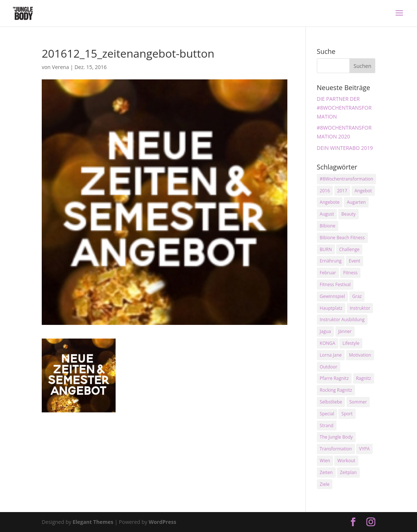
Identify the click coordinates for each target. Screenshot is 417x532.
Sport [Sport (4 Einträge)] (347, 414)
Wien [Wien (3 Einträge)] (325, 461)
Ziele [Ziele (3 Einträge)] (325, 484)
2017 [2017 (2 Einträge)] (342, 191)
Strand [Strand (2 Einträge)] (327, 425)
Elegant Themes (93, 522)
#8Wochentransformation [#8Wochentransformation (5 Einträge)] (347, 179)
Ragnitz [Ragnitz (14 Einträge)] (364, 378)
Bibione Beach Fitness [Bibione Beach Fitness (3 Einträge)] (342, 238)
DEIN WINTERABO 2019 (345, 148)
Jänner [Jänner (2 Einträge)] (345, 331)
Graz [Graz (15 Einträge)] (357, 296)
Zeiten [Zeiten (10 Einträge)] (326, 472)
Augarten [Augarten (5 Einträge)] (356, 202)
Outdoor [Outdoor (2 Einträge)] (329, 367)
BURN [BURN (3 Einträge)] (326, 249)
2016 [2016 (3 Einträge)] (325, 191)
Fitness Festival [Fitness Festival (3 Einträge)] (335, 284)
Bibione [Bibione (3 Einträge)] (328, 226)
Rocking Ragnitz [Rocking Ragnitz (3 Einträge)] (336, 390)
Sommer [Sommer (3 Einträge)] (358, 402)
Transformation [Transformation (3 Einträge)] (336, 449)
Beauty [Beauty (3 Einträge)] (348, 214)
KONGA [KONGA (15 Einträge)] (328, 343)
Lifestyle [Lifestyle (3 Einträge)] (351, 343)
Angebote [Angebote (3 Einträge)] (330, 202)
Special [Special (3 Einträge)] (327, 414)
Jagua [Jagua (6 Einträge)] (325, 331)
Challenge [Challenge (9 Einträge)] (349, 249)
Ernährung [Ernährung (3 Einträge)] (331, 261)
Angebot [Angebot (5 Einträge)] (363, 191)
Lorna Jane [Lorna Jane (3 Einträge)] (331, 355)
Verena (61, 67)
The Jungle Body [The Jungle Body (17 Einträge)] (336, 437)
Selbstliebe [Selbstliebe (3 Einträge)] (331, 402)
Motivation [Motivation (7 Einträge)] (360, 355)
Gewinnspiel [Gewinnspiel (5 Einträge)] (332, 296)
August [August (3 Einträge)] (327, 214)
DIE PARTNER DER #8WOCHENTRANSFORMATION (344, 108)
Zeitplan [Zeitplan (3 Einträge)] (348, 472)
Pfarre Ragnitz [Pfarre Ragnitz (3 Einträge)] (334, 378)
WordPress (162, 522)
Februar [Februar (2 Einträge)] (328, 273)
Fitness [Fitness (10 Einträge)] (350, 273)
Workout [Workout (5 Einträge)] (346, 461)
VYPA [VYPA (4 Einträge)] (364, 449)
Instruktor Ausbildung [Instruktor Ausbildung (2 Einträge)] (342, 320)
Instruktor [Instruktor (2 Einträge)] (360, 308)
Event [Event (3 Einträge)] (354, 261)
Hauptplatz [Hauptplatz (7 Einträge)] (331, 308)
